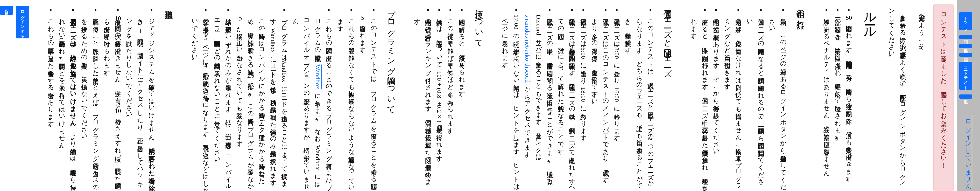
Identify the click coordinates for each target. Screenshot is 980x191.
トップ (966, 21)
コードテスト (966, 76)
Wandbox (318, 77)
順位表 (966, 97)
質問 (966, 55)
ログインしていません (968, 151)
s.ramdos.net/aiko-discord (527, 49)
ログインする (23, 22)
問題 (966, 37)
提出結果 (966, 46)
